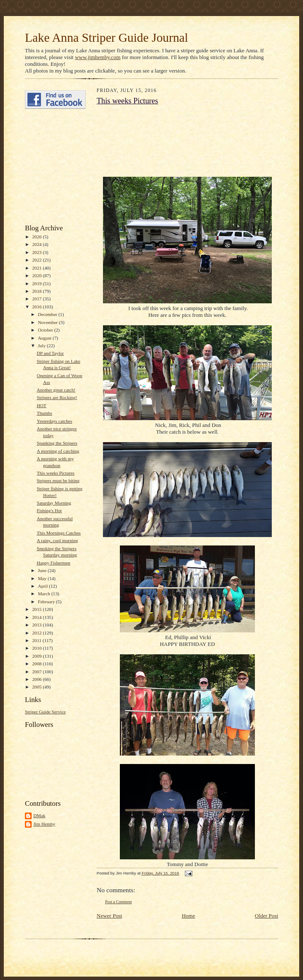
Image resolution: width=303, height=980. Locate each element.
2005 (37, 687)
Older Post (266, 916)
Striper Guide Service (45, 712)
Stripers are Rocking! (57, 397)
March (45, 594)
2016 (37, 307)
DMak (39, 815)
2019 (37, 283)
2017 (37, 299)
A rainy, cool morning (57, 540)
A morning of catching (58, 451)
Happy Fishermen (54, 563)
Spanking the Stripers (57, 443)
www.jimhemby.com (97, 57)
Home (189, 916)
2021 (37, 268)
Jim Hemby (44, 824)
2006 (37, 679)
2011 (37, 640)
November (49, 322)
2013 (37, 625)
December (48, 314)
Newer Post (109, 916)
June (43, 570)
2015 (37, 609)
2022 (37, 260)
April (43, 586)
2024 (37, 244)
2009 (37, 656)
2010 (37, 648)
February (47, 602)
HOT (42, 405)
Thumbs (45, 413)
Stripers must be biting (58, 481)
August (45, 338)
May (43, 578)
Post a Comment (119, 902)
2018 (37, 291)
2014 (37, 617)
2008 (37, 664)
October (46, 330)
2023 (37, 252)
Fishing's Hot (49, 510)
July (42, 346)
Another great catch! (56, 390)
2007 (37, 672)
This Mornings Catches (59, 533)
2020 (37, 275)
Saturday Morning (54, 503)
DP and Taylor (50, 353)
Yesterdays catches (54, 421)
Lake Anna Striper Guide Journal (107, 38)
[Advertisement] (50, 167)
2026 (37, 237)
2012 (37, 633)
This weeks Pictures (55, 473)
